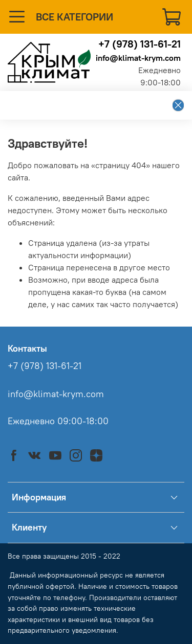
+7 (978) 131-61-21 (140, 44)
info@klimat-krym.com (138, 58)
